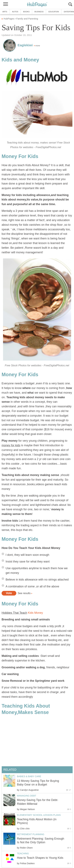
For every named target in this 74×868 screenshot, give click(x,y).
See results (24, 593)
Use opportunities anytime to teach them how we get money (37, 571)
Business (39, 12)
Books (26, 12)
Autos (15, 12)
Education (54, 12)
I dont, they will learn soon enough (27, 555)
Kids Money (35, 613)
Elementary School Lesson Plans (39, 815)
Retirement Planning (31, 834)
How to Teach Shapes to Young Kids (40, 858)
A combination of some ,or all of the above (32, 586)
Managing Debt (27, 796)
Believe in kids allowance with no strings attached (37, 580)
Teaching (23, 853)
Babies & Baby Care (29, 776)
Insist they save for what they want (28, 562)
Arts (5, 12)
